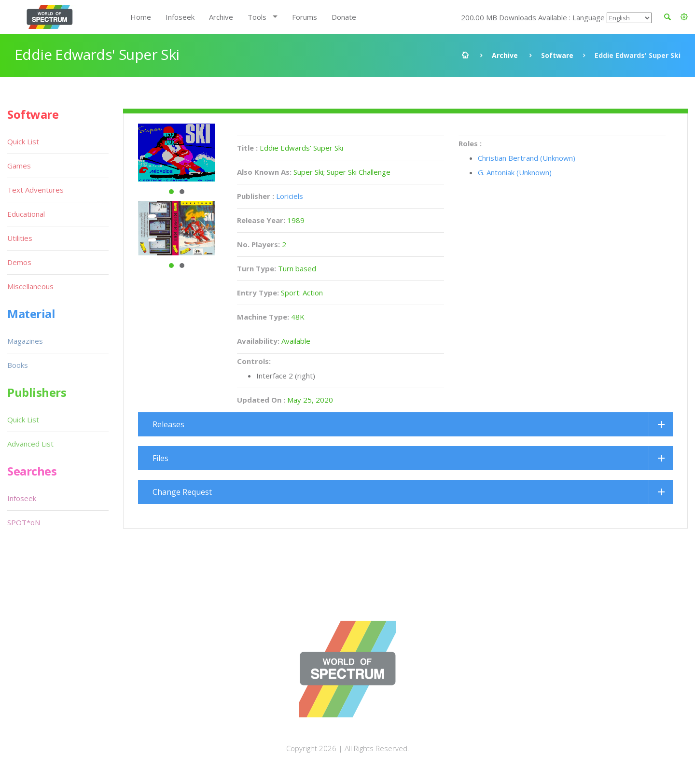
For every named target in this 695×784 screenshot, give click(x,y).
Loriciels (290, 196)
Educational (26, 214)
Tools (257, 17)
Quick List (23, 141)
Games (19, 166)
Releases (168, 424)
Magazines (25, 341)
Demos (19, 262)
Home (141, 17)
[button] (684, 17)
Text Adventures (35, 190)
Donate (344, 17)
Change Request (182, 492)
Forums (305, 17)
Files (160, 458)
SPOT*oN (24, 522)
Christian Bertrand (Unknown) (527, 158)
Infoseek (180, 17)
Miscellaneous (30, 286)
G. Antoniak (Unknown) (515, 172)
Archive (221, 17)
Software (557, 55)
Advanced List (30, 444)
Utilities (20, 238)
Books (18, 365)
